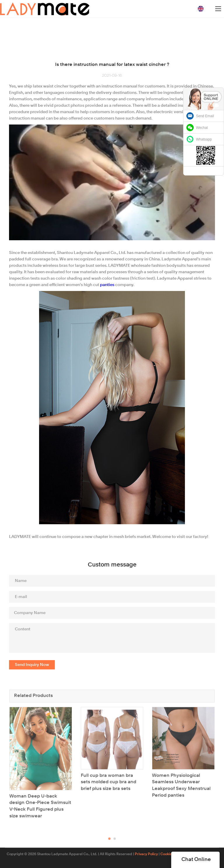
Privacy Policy (146, 854)
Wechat (202, 128)
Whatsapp (204, 139)
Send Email (205, 116)
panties (107, 285)
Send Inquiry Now (32, 665)
